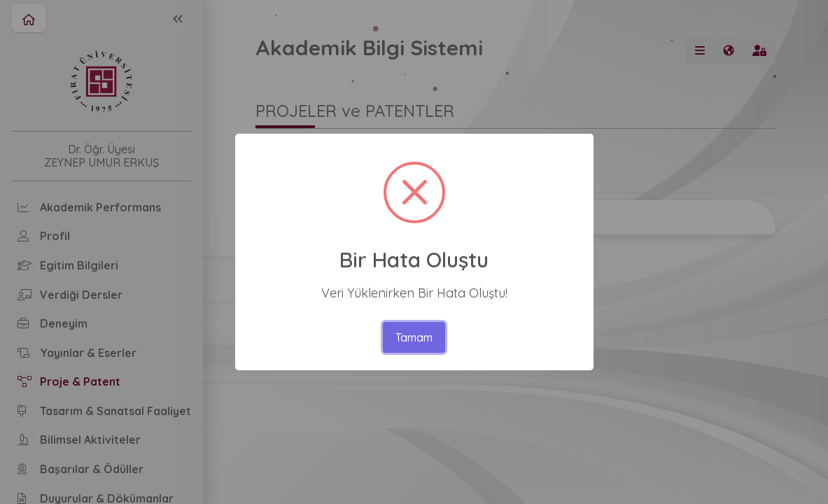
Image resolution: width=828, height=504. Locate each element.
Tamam (414, 337)
